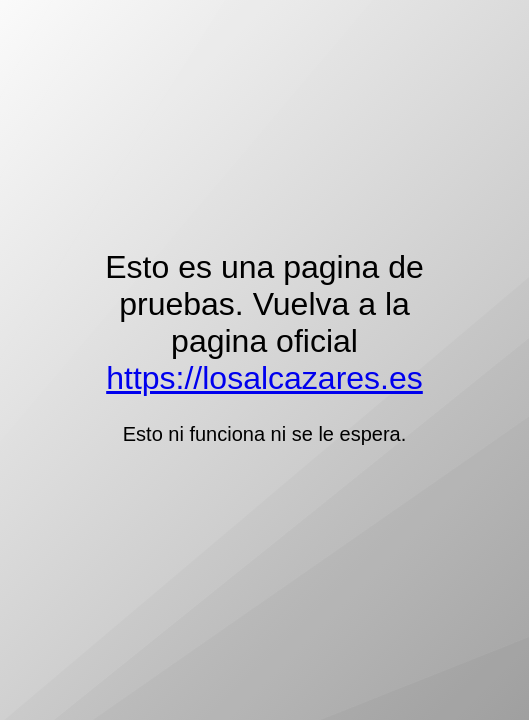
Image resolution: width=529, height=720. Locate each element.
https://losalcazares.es (264, 378)
